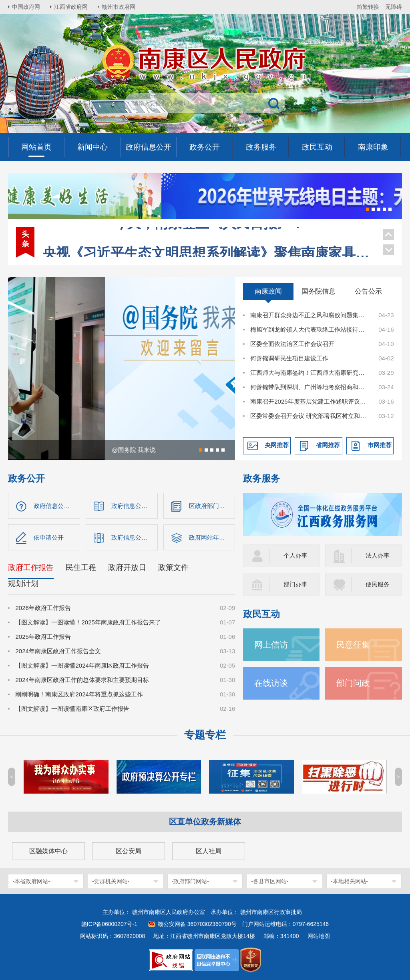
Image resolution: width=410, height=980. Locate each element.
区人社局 (209, 851)
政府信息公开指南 (57, 506)
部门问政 (353, 683)
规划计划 (23, 583)
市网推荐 (380, 445)
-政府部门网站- (190, 881)
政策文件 (173, 567)
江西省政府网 (71, 7)
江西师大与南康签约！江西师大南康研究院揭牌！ (310, 373)
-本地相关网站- (349, 881)
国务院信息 (319, 291)
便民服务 (378, 584)
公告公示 (368, 291)
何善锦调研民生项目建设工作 (289, 358)
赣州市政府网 (119, 7)
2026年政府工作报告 (43, 608)
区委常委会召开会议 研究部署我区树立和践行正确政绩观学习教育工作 (310, 416)
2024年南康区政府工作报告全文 (58, 651)
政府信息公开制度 (135, 506)
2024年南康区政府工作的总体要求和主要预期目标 (82, 680)
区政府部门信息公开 (212, 506)
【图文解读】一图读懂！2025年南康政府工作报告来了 (88, 622)
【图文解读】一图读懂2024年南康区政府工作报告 (82, 665)
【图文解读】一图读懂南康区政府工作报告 (72, 709)
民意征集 (353, 645)
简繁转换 (368, 7)
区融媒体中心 (48, 851)
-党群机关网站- (111, 881)
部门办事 (295, 584)
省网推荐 (328, 445)
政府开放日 (127, 567)
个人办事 (295, 555)
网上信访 (271, 645)
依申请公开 (49, 537)
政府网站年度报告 (212, 537)
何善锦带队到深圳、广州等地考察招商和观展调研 (310, 387)
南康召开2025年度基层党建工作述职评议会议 (310, 401)
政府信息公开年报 (135, 537)
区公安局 (129, 851)
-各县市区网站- (270, 881)
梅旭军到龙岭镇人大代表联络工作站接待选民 (310, 329)
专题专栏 (205, 735)
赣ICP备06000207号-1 (109, 924)
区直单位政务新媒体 (205, 822)
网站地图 (319, 936)
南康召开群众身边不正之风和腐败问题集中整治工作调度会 (310, 315)
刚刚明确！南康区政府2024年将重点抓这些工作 (79, 694)
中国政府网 (26, 7)
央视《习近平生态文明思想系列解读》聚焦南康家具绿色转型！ (209, 236)
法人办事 (378, 555)
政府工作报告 (31, 567)
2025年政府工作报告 (43, 637)
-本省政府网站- (31, 881)
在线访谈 (271, 683)
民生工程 (81, 567)
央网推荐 (277, 445)
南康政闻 (268, 291)
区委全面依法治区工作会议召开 (292, 344)
